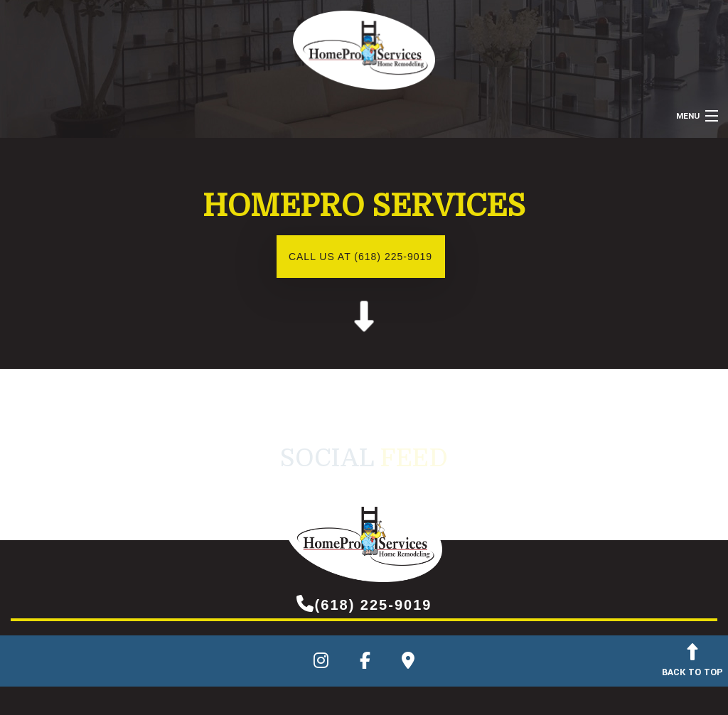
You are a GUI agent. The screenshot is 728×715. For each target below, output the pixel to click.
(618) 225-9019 (364, 603)
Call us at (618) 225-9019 (360, 257)
